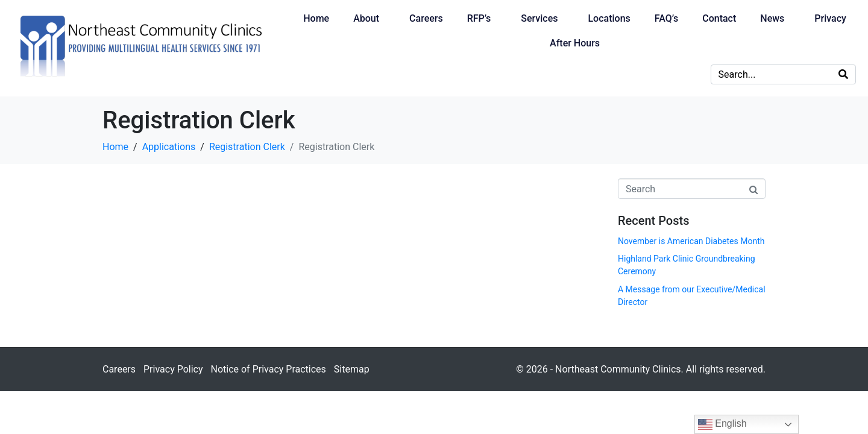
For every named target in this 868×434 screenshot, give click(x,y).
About (366, 18)
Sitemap (352, 369)
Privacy (830, 18)
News (772, 18)
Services (539, 18)
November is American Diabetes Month (691, 241)
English (722, 424)
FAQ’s (666, 18)
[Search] (843, 74)
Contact (719, 18)
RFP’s (479, 18)
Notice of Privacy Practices (268, 369)
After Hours (575, 43)
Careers (426, 18)
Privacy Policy (173, 369)
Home (316, 18)
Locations (609, 18)
